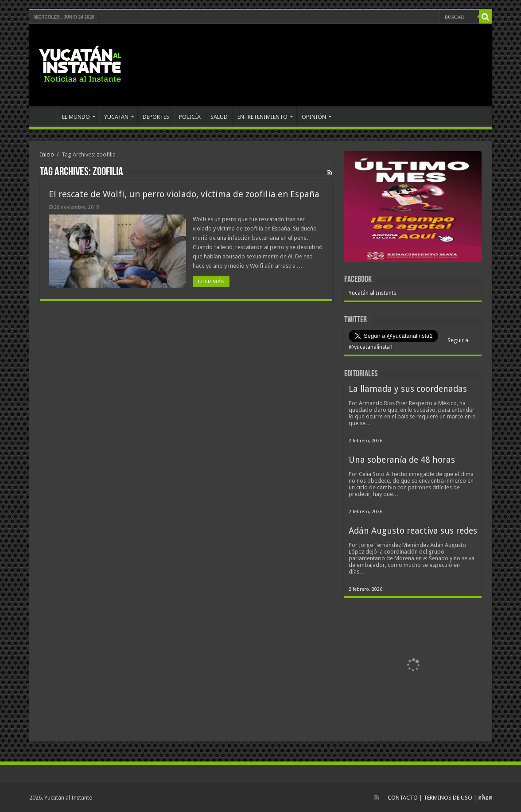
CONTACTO (403, 798)
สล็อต (485, 798)
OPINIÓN (314, 117)
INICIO (45, 116)
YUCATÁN (116, 117)
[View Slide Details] (413, 208)
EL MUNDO (76, 117)
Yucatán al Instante (373, 293)
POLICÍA (190, 117)
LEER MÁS (211, 281)
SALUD (219, 117)
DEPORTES (156, 117)
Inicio (47, 154)
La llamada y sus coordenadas (408, 389)
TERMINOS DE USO (448, 798)
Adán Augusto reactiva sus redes (413, 531)
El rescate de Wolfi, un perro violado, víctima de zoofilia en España (184, 194)
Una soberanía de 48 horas (402, 460)
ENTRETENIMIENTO (262, 117)
